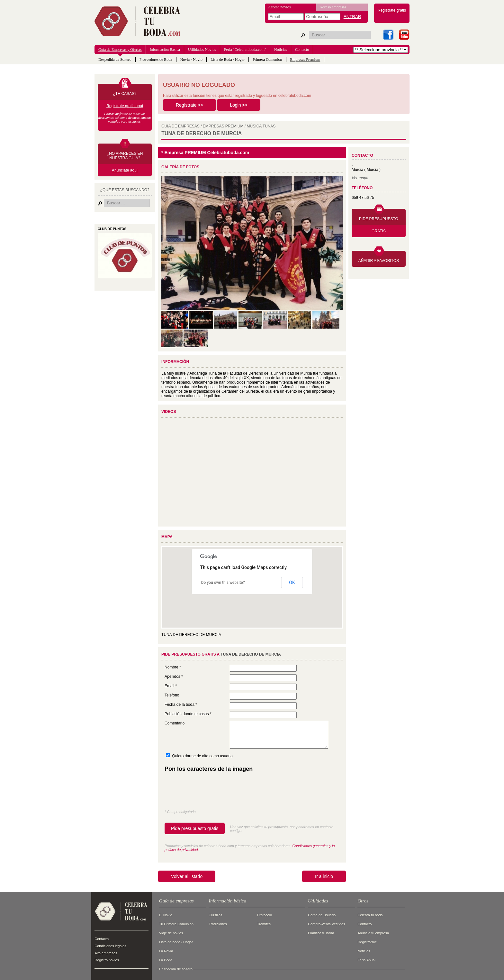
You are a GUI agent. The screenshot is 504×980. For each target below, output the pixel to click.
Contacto (302, 50)
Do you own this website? (223, 583)
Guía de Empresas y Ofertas (120, 50)
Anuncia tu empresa (373, 933)
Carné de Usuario (322, 915)
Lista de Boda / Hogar (228, 60)
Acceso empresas (333, 7)
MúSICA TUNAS (261, 126)
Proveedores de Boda (156, 60)
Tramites (264, 924)
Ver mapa (360, 178)
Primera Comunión (267, 60)
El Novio (166, 915)
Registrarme (367, 942)
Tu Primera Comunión (176, 924)
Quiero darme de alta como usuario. (203, 756)
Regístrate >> (189, 105)
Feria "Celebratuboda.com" (245, 50)
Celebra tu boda (370, 915)
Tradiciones (218, 924)
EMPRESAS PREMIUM (223, 126)
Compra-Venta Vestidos (327, 924)
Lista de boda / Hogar (176, 942)
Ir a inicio (324, 876)
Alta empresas (106, 953)
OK (292, 583)
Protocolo (265, 915)
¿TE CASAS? (125, 94)
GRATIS (379, 231)
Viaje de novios (171, 933)
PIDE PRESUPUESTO (379, 219)
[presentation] (213, 792)
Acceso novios (279, 7)
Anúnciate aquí (125, 170)
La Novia (166, 951)
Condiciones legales (110, 946)
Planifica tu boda (321, 933)
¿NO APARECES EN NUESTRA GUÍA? (125, 156)
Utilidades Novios (202, 50)
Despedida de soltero (176, 969)
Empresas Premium (305, 60)
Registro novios (107, 960)
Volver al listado (187, 876)
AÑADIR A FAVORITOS (379, 261)
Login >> (239, 105)
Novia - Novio (191, 60)
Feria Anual (366, 960)
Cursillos (215, 915)
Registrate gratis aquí (125, 106)
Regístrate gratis (392, 10)
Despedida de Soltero (115, 60)
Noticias (281, 50)
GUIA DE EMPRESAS (180, 126)
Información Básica (165, 50)
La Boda (166, 960)
